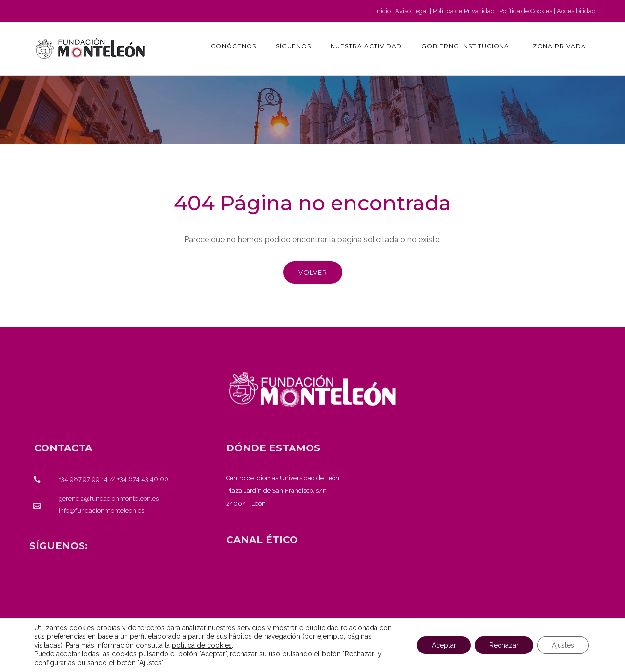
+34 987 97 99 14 (83, 479)
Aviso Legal (412, 11)
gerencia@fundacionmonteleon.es (109, 499)
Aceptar (444, 645)
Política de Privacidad (464, 11)
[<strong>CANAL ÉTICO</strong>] (262, 540)
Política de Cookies (526, 11)
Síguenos (293, 46)
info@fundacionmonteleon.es (101, 511)
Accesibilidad (576, 11)
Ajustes (563, 645)
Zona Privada (559, 46)
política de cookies (202, 645)
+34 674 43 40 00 (143, 479)
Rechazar (504, 645)
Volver (313, 272)
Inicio (383, 11)
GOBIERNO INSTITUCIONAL (467, 46)
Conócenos (234, 46)
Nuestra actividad (366, 46)
